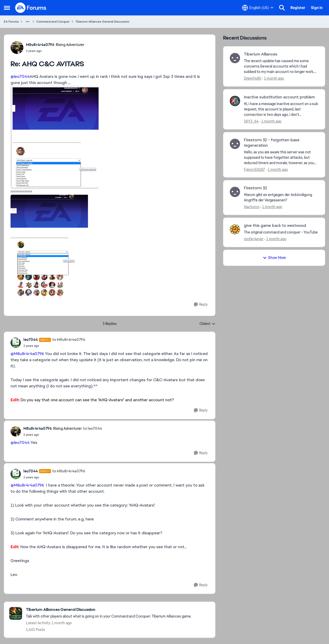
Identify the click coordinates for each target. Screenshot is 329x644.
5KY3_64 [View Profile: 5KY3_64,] (251, 121)
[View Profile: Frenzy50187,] (235, 144)
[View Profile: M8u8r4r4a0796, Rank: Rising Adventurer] (17, 48)
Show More (274, 258)
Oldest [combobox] (207, 324)
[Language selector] (258, 8)
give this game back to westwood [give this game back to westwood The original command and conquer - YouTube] (275, 226)
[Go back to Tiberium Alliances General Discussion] (109, 610)
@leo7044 (20, 76)
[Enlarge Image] (110, 137)
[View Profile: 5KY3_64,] (235, 101)
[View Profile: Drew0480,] (235, 58)
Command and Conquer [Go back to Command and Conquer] (53, 22)
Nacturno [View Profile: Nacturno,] (252, 207)
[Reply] (201, 305)
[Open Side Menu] (7, 8)
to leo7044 (93, 428)
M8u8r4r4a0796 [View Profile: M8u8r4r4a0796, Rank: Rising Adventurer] (40, 45)
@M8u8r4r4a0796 (27, 354)
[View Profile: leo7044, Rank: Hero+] (16, 343)
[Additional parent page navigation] (28, 22)
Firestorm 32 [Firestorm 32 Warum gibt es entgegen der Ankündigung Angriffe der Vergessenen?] (255, 188)
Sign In (317, 8)
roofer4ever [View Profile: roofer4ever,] (254, 239)
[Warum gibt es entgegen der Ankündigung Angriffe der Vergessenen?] (281, 198)
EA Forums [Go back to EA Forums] (11, 22)
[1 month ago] (273, 78)
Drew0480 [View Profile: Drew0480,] (253, 78)
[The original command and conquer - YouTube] (281, 232)
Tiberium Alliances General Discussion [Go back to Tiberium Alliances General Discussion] (102, 22)
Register (298, 8)
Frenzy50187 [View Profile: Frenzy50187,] (254, 169)
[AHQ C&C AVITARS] (55, 51)
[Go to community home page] (31, 8)
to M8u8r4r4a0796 (69, 340)
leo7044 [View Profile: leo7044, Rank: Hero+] (31, 340)
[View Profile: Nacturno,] (235, 192)
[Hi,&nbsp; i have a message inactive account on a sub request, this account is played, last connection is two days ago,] (281, 109)
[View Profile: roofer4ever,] (235, 229)
